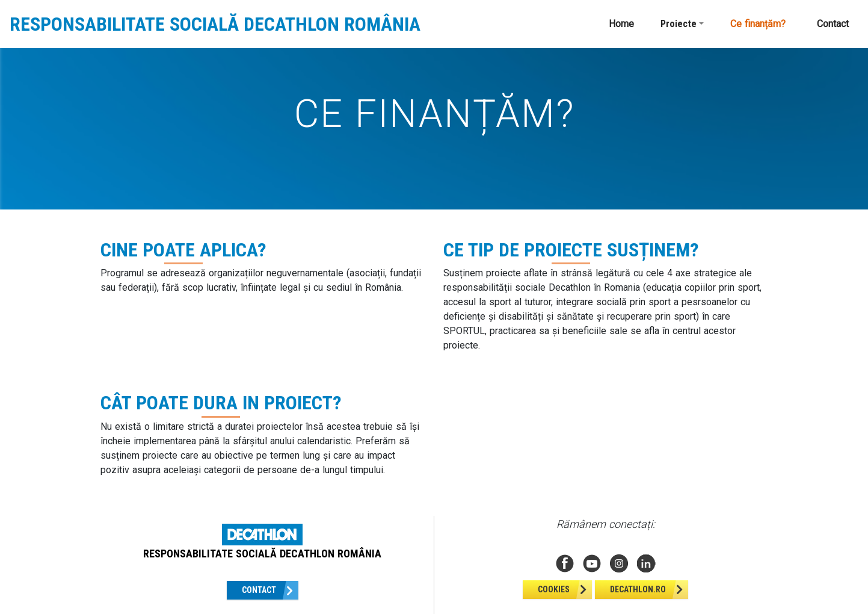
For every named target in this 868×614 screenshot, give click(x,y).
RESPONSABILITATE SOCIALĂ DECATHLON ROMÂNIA (215, 24)
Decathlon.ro (638, 589)
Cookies (554, 589)
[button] (682, 24)
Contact (833, 24)
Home (621, 24)
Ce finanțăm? (758, 24)
